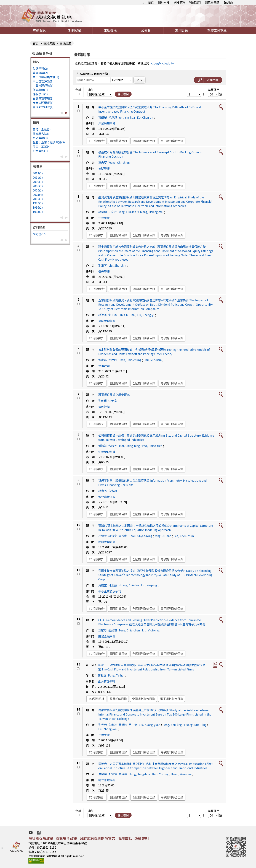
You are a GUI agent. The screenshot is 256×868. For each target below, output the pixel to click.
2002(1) (38, 199)
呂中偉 (133, 725)
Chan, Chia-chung (130, 360)
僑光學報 (104, 271)
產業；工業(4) (42, 146)
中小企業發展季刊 (110, 591)
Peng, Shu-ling (172, 725)
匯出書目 (123, 94)
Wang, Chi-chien (119, 162)
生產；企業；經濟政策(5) (49, 142)
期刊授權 (75, 30)
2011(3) (38, 177)
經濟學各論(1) (42, 134)
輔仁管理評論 (107, 780)
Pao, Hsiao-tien (152, 446)
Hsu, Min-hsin (153, 360)
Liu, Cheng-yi (146, 315)
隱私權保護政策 (41, 838)
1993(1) (38, 212)
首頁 (151, 2)
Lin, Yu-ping (149, 585)
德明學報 (104, 169)
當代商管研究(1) (43, 107)
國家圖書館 (212, 2)
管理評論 (104, 366)
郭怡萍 (113, 774)
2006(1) (38, 186)
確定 (140, 80)
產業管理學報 (107, 123)
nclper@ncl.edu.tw (162, 63)
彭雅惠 (102, 675)
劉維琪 (103, 401)
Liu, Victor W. (151, 630)
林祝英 (103, 315)
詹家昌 (103, 360)
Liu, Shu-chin (117, 265)
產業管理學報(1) (43, 103)
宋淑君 (113, 491)
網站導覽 (179, 2)
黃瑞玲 (123, 725)
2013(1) (38, 173)
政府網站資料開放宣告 (97, 838)
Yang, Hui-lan (127, 212)
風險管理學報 (107, 321)
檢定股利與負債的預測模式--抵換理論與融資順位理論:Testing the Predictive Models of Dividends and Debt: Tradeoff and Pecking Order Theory (154, 352)
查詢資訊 (39, 30)
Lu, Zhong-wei (108, 729)
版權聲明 (142, 838)
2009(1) (38, 182)
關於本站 (164, 2)
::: (143, 2)
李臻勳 (123, 536)
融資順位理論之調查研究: (114, 395)
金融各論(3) (40, 138)
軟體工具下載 (217, 30)
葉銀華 (103, 117)
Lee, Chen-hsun (184, 536)
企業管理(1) (40, 151)
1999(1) (38, 203)
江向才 (113, 212)
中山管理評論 (107, 542)
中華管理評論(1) (43, 85)
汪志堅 (103, 162)
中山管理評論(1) (43, 81)
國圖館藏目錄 (119, 141)
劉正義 (113, 315)
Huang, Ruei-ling (195, 725)
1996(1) (38, 207)
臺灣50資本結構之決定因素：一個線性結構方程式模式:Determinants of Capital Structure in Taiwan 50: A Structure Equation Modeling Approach (156, 528)
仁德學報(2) (40, 68)
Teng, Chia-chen (129, 630)
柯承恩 (113, 117)
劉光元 (103, 725)
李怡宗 (113, 401)
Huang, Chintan (129, 585)
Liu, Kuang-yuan (150, 725)
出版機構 (110, 30)
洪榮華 (103, 774)
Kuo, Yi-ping (160, 774)
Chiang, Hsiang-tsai (151, 212)
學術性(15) (40, 234)
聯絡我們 (195, 2)
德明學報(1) (40, 94)
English (228, 2)
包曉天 (113, 446)
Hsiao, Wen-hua (181, 774)
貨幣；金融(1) (42, 129)
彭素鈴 (113, 725)
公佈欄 (146, 30)
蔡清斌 (103, 446)
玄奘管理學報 (106, 681)
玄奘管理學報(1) (43, 98)
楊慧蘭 (103, 212)
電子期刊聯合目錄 (172, 141)
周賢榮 (103, 536)
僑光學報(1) (40, 90)
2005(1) (38, 190)
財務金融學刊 (107, 636)
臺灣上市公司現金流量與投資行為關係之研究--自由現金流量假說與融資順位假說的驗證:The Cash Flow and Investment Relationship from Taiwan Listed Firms (152, 667)
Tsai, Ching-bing (129, 446)
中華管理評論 (107, 452)
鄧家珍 (103, 630)
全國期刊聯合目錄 (144, 141)
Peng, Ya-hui (116, 675)
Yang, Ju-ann (163, 536)
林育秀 (103, 491)
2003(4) (38, 195)
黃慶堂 (103, 585)
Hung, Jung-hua (139, 774)
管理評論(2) (40, 73)
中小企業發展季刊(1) (46, 77)
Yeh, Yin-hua (127, 117)
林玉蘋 (113, 585)
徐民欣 (113, 360)
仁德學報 (104, 218)
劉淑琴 (103, 265)
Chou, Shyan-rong (140, 536)
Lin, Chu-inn (127, 315)
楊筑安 (113, 536)
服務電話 (125, 838)
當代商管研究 (107, 497)
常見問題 (181, 30)
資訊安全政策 (66, 838)
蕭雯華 (123, 774)
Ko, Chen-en (145, 117)
